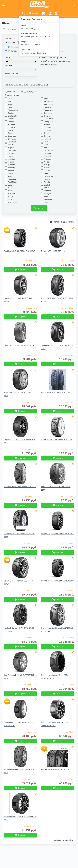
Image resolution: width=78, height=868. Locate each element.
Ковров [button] (33, 13)
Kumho (47, 148)
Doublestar (49, 119)
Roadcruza (49, 176)
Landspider (49, 150)
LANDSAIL (12, 150)
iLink (46, 145)
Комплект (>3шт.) (14, 91)
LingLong (12, 156)
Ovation (47, 171)
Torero (47, 188)
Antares (47, 99)
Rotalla (47, 182)
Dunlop (11, 122)
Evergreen (48, 122)
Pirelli (46, 173)
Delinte (11, 119)
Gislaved (12, 130)
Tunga (11, 196)
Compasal (48, 113)
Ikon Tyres (12, 145)
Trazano (11, 194)
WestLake (48, 199)
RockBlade (12, 182)
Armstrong (48, 101)
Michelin (11, 165)
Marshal (47, 156)
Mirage (47, 165)
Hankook (48, 139)
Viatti (46, 196)
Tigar (10, 188)
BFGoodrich (13, 110)
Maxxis (11, 162)
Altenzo (11, 99)
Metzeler (48, 162)
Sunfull (47, 185)
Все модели (30, 91)
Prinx (10, 176)
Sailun (11, 185)
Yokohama (12, 202)
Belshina (48, 107)
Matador (48, 159)
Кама (46, 202)
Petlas (11, 173)
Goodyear (48, 133)
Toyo (10, 191)
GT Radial (12, 139)
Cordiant (48, 116)
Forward (11, 127)
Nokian (11, 171)
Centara (11, 113)
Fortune (47, 125)
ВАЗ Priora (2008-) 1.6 (39, 84)
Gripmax (48, 136)
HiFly (46, 142)
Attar (10, 104)
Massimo (12, 159)
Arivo (10, 101)
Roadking (12, 179)
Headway (12, 142)
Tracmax (48, 191)
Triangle (47, 194)
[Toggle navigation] (4, 4)
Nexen (47, 168)
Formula (11, 125)
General (47, 127)
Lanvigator (12, 153)
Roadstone (49, 179)
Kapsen (11, 148)
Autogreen (48, 104)
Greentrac (12, 136)
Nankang (12, 168)
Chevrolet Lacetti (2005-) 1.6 (17, 84)
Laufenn (47, 153)
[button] (24, 13)
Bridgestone (49, 110)
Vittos (10, 199)
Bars (10, 107)
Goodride (48, 130)
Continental (13, 116)
